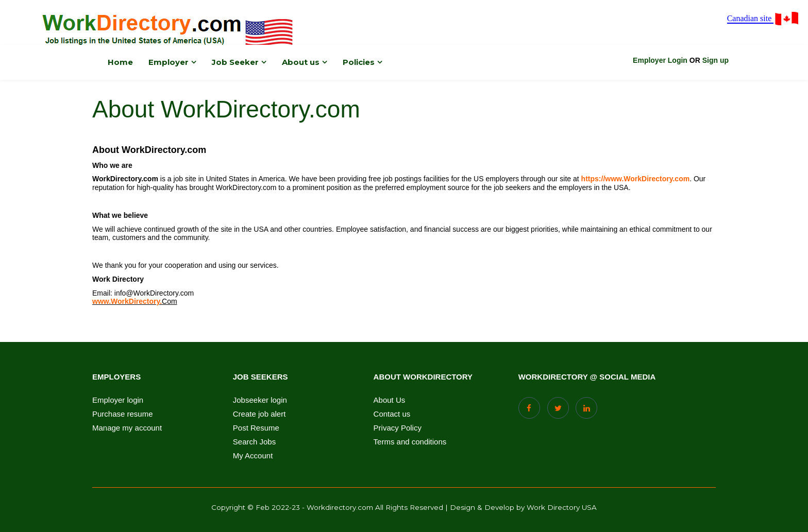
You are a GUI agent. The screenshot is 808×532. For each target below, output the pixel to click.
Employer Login (660, 60)
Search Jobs (254, 442)
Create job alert (259, 414)
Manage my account (127, 428)
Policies (359, 62)
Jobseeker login (260, 400)
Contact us (392, 414)
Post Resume (256, 428)
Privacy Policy (398, 428)
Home (120, 62)
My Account (253, 456)
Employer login (118, 400)
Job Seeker (235, 62)
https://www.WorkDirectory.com (636, 179)
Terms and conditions (410, 442)
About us (301, 62)
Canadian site (764, 19)
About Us (390, 400)
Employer (169, 62)
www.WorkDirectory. (127, 301)
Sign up (716, 60)
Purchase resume (123, 414)
